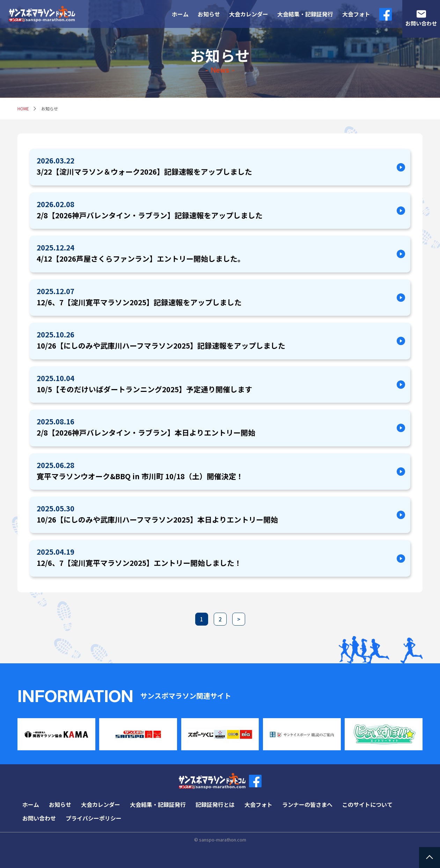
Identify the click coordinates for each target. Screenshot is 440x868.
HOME (23, 108)
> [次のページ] (239, 619)
